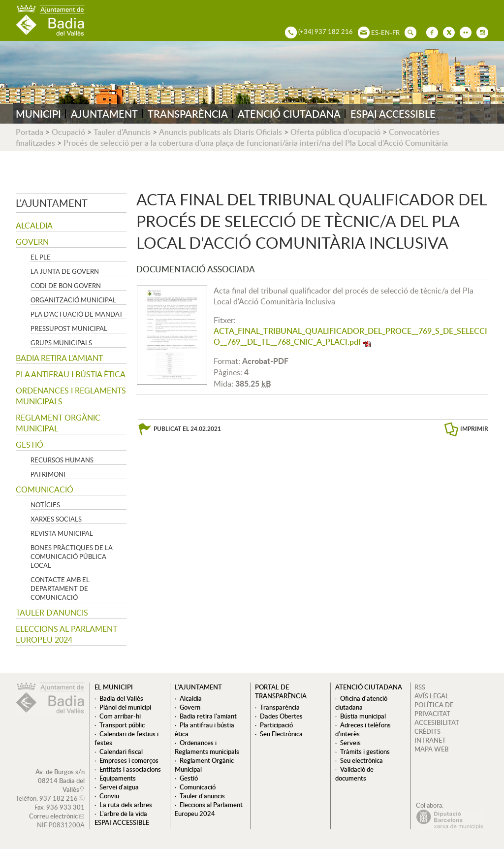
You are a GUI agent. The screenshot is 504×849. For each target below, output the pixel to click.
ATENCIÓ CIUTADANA (289, 114)
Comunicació (45, 490)
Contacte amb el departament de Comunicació (60, 588)
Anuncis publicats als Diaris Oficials (220, 132)
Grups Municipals (61, 343)
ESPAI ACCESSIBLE (393, 114)
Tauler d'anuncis (52, 613)
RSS (420, 687)
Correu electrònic (53, 816)
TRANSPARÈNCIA (188, 114)
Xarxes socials (56, 519)
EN (385, 33)
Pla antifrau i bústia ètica (71, 374)
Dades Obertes (281, 716)
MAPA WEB (431, 749)
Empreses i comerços (129, 760)
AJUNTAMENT (104, 114)
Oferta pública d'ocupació (335, 132)
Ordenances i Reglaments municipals (71, 396)
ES (375, 33)
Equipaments (118, 778)
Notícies (45, 505)
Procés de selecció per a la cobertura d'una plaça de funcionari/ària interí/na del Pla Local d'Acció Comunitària (256, 143)
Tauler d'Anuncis (122, 132)
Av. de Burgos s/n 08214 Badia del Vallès (60, 781)
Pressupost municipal (69, 328)
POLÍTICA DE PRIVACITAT (434, 709)
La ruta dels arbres (126, 805)
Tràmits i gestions (365, 751)
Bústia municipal (363, 716)
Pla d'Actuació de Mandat (77, 314)
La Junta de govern (65, 271)
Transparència (280, 707)
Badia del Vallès (121, 698)
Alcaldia (34, 226)
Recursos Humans (62, 460)
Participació (276, 725)
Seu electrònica (362, 760)
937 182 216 (59, 798)
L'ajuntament (52, 203)
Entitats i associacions (130, 769)
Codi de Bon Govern (66, 286)
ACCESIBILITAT (437, 722)
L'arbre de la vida (123, 814)
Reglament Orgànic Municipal (58, 423)
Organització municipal (73, 300)
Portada (30, 132)
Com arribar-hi (120, 716)
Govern (32, 242)
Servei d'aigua (119, 787)
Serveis (350, 743)
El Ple (41, 257)
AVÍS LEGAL (432, 696)
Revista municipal (62, 533)
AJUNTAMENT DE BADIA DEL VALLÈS (50, 20)
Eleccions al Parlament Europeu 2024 (66, 634)
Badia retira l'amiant (59, 358)
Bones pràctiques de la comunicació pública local (72, 556)
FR (396, 33)
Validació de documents (354, 774)
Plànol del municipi (125, 707)
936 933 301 (65, 807)
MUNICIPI (38, 114)
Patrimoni (48, 474)
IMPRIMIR (474, 429)
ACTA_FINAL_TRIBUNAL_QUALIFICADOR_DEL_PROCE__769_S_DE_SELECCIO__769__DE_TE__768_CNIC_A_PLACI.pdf (350, 336)
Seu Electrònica (281, 734)
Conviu (109, 796)
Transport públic (122, 725)
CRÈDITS (427, 731)
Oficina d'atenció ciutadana (361, 703)
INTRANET (430, 740)
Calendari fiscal (121, 751)
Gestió (30, 445)
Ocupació (68, 132)
